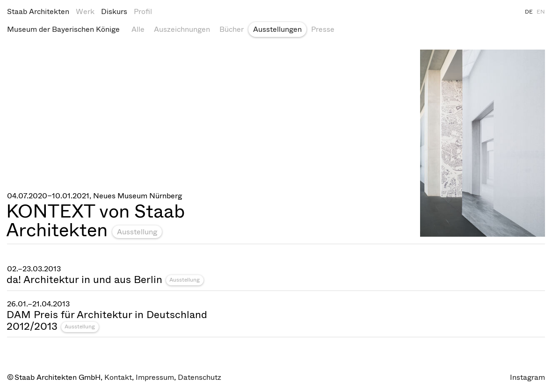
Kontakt (118, 377)
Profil (143, 11)
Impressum (155, 377)
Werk (85, 11)
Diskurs (114, 11)
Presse (323, 29)
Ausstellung (137, 232)
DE (529, 12)
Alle (138, 29)
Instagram (527, 377)
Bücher (232, 29)
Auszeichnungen (182, 29)
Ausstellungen (277, 29)
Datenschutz (200, 377)
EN (541, 12)
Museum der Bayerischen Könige (63, 29)
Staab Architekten (38, 11)
